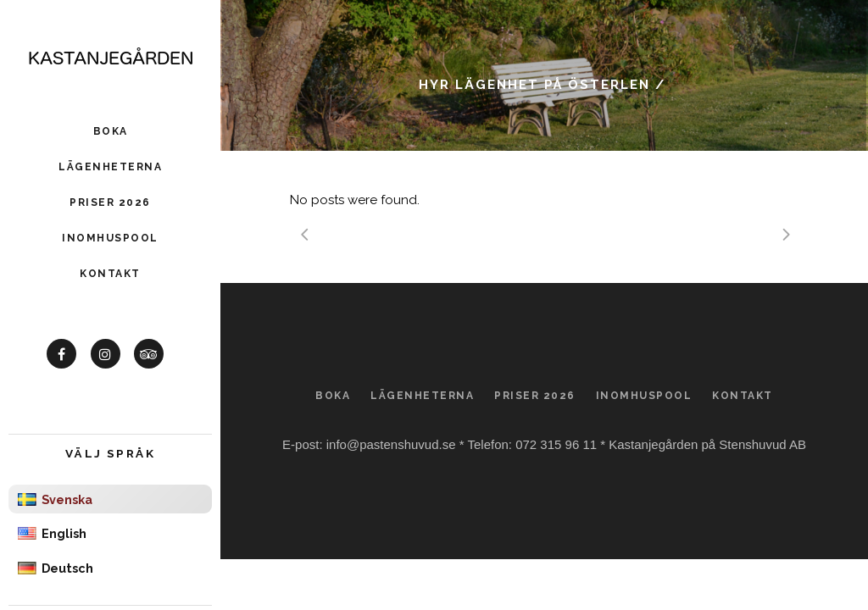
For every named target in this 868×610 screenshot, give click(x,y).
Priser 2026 (535, 396)
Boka (333, 396)
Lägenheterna (422, 396)
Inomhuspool (644, 396)
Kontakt (743, 396)
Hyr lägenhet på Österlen (534, 85)
